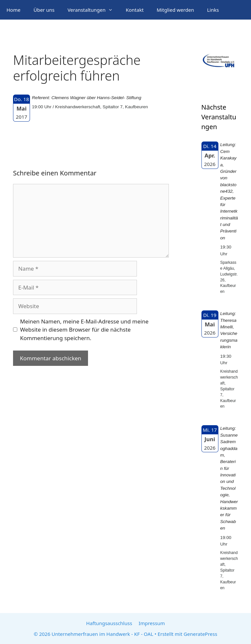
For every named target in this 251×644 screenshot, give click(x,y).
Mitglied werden (176, 10)
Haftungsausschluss (109, 623)
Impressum (152, 623)
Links (213, 10)
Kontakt (135, 10)
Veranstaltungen (93, 10)
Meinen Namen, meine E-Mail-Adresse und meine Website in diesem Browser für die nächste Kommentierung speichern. (84, 330)
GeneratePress (200, 634)
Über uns (44, 10)
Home (14, 10)
